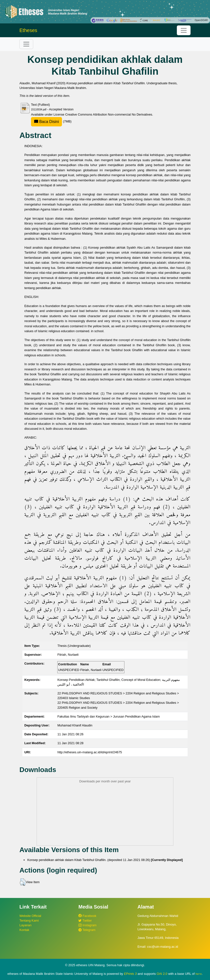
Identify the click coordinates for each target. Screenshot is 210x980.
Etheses (28, 30)
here (199, 974)
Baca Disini (46, 122)
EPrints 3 (130, 974)
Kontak (24, 930)
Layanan (25, 925)
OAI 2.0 (162, 974)
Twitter (85, 920)
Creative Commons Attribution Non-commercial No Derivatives (109, 114)
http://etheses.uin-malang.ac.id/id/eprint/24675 (90, 752)
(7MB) (51, 121)
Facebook (87, 916)
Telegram (87, 930)
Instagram (87, 925)
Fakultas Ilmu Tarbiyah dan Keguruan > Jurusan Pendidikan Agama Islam (108, 716)
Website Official (30, 916)
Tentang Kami (29, 920)
